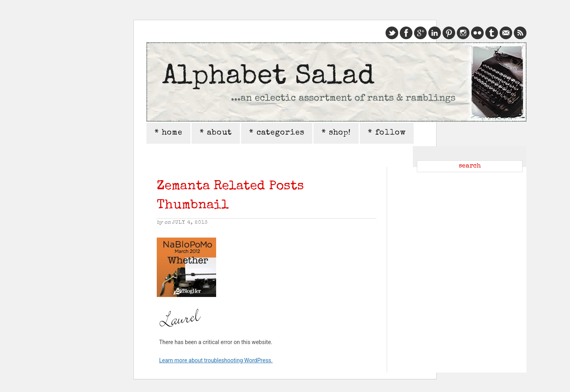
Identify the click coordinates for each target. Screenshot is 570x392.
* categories (277, 133)
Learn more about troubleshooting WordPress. (216, 360)
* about (216, 133)
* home (168, 133)
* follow (387, 133)
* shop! (336, 133)
